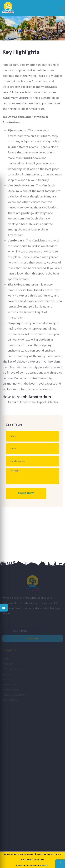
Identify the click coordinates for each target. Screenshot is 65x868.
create (44, 865)
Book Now (26, 493)
